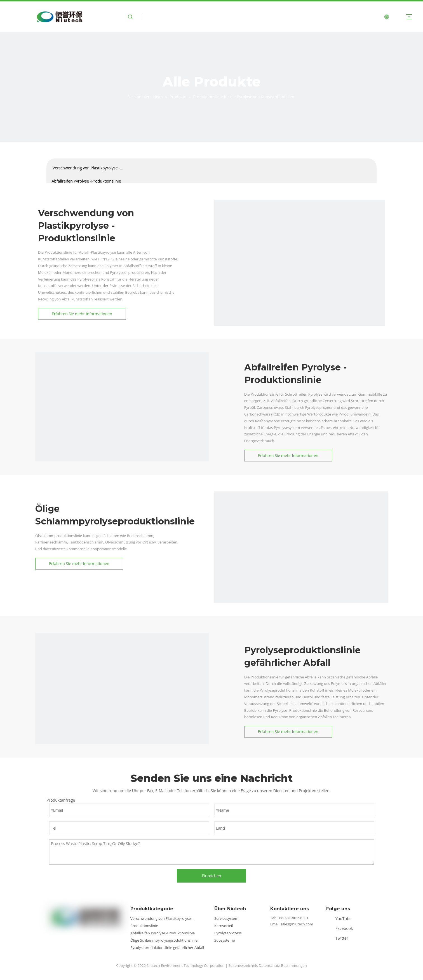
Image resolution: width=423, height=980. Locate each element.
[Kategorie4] (122, 720)
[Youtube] (341, 919)
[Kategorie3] (301, 578)
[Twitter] (341, 938)
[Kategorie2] (300, 285)
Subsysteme (225, 940)
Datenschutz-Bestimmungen (283, 965)
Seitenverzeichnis (243, 965)
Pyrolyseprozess (228, 933)
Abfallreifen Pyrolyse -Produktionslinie (86, 181)
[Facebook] (341, 928)
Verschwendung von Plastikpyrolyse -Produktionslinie (86, 170)
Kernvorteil (224, 926)
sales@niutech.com (297, 924)
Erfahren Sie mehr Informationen (82, 314)
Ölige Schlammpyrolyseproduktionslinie (164, 940)
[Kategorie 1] (122, 439)
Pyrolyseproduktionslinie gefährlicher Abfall (167, 948)
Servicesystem (226, 918)
